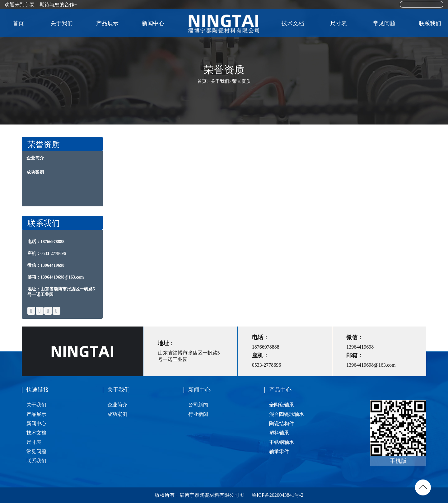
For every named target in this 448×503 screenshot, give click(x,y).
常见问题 (384, 23)
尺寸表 (338, 23)
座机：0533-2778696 (47, 254)
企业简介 (35, 158)
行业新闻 (198, 414)
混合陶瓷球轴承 (287, 414)
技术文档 (293, 23)
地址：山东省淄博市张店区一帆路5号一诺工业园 (61, 292)
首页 (18, 23)
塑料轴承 (279, 433)
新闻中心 (155, 23)
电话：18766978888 (46, 242)
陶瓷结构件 (282, 423)
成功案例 (35, 172)
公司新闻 (198, 405)
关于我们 (64, 23)
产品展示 (110, 23)
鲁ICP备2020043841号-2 (278, 495)
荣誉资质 (241, 81)
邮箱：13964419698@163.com (56, 277)
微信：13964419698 (46, 265)
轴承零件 (279, 451)
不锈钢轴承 (282, 442)
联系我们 (430, 23)
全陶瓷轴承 (282, 405)
